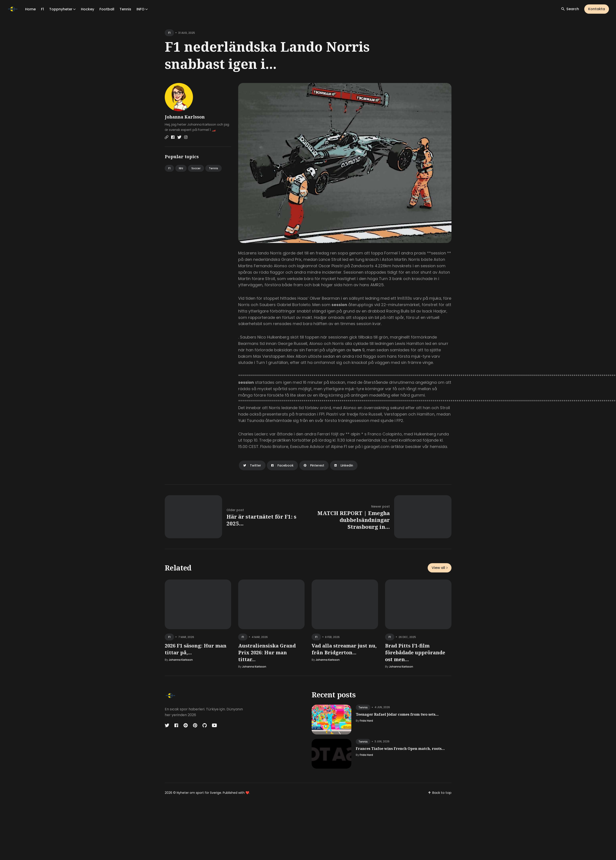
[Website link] (167, 137)
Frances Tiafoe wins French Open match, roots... (400, 749)
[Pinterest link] (195, 725)
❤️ (247, 793)
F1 (42, 9)
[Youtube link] (214, 725)
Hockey (88, 9)
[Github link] (205, 725)
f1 (169, 33)
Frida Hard (366, 721)
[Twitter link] (179, 137)
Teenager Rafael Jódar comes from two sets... (397, 714)
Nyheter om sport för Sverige (199, 793)
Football (107, 9)
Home (30, 9)
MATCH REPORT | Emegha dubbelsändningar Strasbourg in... (354, 520)
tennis (363, 707)
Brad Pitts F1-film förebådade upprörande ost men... (415, 652)
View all (440, 568)
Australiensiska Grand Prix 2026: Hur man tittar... (267, 652)
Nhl (181, 168)
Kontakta (597, 9)
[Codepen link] (186, 725)
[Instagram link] (186, 137)
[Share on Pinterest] (314, 465)
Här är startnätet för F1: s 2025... (261, 520)
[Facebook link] (173, 137)
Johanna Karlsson (185, 117)
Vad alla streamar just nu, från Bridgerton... (344, 649)
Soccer (196, 168)
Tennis (125, 9)
